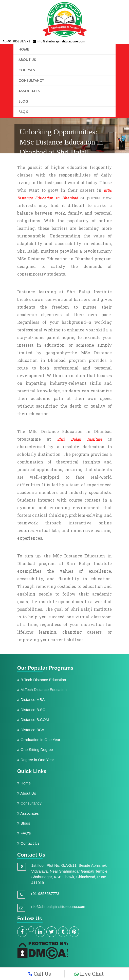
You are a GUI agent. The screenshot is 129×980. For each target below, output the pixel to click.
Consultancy (31, 81)
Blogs (24, 823)
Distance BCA (31, 730)
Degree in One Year (36, 760)
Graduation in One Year (39, 740)
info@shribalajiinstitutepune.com (59, 41)
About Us (27, 793)
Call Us (40, 974)
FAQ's (23, 112)
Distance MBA (31, 700)
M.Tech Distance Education (42, 690)
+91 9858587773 (17, 41)
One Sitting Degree (35, 750)
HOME (24, 49)
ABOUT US (27, 60)
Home (24, 783)
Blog (23, 101)
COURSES (27, 70)
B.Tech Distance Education (42, 680)
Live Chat (89, 974)
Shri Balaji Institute (79, 439)
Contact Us (28, 843)
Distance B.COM (33, 720)
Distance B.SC (31, 710)
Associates (29, 91)
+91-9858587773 (45, 894)
